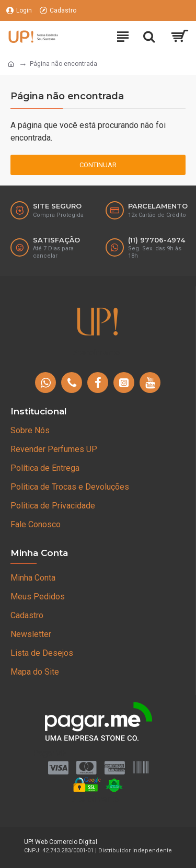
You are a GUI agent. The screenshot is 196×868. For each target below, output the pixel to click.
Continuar (98, 165)
